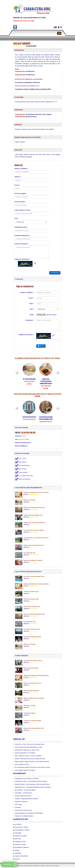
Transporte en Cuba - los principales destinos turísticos (31, 781)
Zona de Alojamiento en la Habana (25, 753)
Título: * (32, 304)
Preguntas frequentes (21, 802)
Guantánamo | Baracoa (22, 847)
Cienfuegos (18, 833)
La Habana (18, 824)
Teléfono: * (18, 177)
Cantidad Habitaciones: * (22, 236)
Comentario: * (30, 320)
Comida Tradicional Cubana (23, 796)
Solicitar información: (21, 244)
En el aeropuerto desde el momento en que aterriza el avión (32, 767)
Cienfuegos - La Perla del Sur (24, 793)
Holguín (17, 850)
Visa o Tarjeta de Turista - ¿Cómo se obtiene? (28, 756)
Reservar (55, 273)
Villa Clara (18, 839)
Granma (17, 859)
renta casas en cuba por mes (23, 810)
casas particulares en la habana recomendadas (29, 813)
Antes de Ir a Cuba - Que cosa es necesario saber (30, 744)
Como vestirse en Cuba (22, 764)
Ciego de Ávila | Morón (22, 856)
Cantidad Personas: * (21, 227)
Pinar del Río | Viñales (21, 827)
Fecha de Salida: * (20, 202)
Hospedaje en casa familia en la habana (27, 779)
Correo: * (17, 185)
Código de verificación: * (22, 259)
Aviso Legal (18, 804)
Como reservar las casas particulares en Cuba (28, 747)
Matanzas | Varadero (21, 836)
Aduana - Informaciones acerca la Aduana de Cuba (30, 759)
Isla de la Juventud (20, 844)
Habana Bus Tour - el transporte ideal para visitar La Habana (33, 787)
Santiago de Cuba (20, 842)
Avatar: (32, 315)
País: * (17, 218)
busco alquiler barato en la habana (25, 770)
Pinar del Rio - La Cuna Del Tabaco (25, 790)
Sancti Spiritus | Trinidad (22, 830)
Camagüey (18, 853)
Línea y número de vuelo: (23, 210)
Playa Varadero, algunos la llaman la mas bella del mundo (32, 762)
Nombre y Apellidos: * (21, 169)
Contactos (18, 807)
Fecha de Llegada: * (21, 193)
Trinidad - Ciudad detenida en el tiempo (26, 799)
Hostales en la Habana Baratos (24, 816)
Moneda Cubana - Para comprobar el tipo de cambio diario (32, 784)
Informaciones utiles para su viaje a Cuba (27, 750)
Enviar (41, 346)
